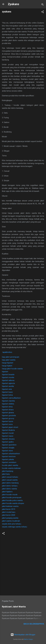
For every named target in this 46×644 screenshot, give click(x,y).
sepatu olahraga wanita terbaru (14, 527)
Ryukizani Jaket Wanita (14, 607)
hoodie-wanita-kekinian (11, 468)
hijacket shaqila (8, 448)
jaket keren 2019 (9, 509)
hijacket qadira (8, 442)
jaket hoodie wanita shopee (13, 503)
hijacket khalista (8, 430)
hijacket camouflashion (11, 398)
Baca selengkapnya (34, 624)
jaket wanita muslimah (11, 521)
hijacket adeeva (8, 380)
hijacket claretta (8, 401)
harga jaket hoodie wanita (12, 369)
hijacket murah (8, 433)
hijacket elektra (8, 404)
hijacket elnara (8, 410)
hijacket (5, 372)
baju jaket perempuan (11, 357)
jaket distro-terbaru (10, 486)
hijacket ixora (7, 424)
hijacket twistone (9, 456)
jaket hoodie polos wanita (12, 500)
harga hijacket (8, 363)
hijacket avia (7, 389)
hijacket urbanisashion (11, 454)
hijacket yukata (8, 459)
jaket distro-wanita (9, 489)
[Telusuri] (43, 5)
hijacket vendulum (9, 462)
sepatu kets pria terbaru (12, 524)
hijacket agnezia (8, 383)
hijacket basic (7, 392)
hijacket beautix (8, 375)
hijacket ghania (8, 413)
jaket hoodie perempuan (12, 497)
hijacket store (7, 451)
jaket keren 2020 (9, 515)
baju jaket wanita (9, 360)
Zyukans (13, 4)
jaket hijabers (7, 492)
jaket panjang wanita (10, 518)
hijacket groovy (8, 418)
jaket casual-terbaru (10, 477)
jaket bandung (8, 471)
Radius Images (29, 639)
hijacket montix (8, 377)
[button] (43, 12)
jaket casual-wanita (10, 480)
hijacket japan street (10, 427)
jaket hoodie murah (10, 495)
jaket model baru (9, 512)
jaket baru (6, 474)
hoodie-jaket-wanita (10, 465)
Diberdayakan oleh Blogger (23, 635)
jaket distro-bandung (10, 483)
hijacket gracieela (9, 416)
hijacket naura (8, 436)
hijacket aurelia (8, 386)
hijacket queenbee (9, 445)
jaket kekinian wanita (10, 506)
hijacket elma (7, 407)
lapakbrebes (7, 352)
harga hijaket (7, 366)
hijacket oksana (8, 439)
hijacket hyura (7, 421)
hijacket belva (7, 395)
